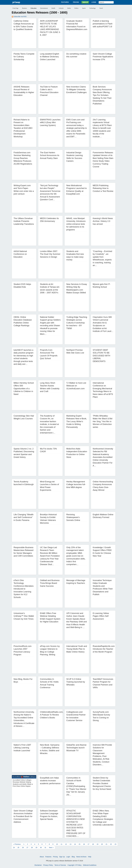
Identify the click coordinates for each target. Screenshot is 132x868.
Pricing (76, 2)
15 (79, 844)
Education (34, 8)
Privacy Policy (48, 865)
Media (69, 8)
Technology (92, 8)
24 (14, 848)
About (42, 857)
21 (107, 844)
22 (111, 844)
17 (88, 844)
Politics (76, 8)
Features (65, 2)
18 (93, 844)
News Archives (81, 857)
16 (84, 844)
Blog (73, 857)
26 (23, 848)
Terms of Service (60, 865)
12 (66, 844)
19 (98, 844)
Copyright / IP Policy (75, 865)
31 (45, 848)
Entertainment (44, 8)
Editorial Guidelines (90, 865)
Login (94, 2)
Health (53, 8)
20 (102, 844)
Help (90, 857)
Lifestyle (61, 8)
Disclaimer (38, 865)
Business (25, 8)
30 (41, 848)
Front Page (16, 8)
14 (75, 844)
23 (115, 844)
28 (32, 848)
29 (36, 848)
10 (57, 844)
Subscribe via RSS (19, 17)
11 (62, 844)
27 (27, 848)
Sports (84, 8)
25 (18, 848)
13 (70, 844)
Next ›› (51, 848)
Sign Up (85, 2)
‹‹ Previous (17, 844)
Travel (101, 8)
